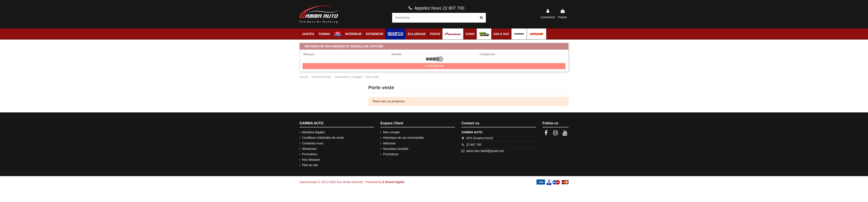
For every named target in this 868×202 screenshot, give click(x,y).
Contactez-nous (313, 143)
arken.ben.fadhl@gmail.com (485, 151)
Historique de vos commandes (403, 138)
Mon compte (391, 132)
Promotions (310, 154)
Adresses (389, 143)
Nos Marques (311, 160)
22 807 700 (474, 145)
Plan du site (310, 165)
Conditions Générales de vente (323, 138)
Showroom (309, 149)
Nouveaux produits (396, 149)
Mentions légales (313, 132)
